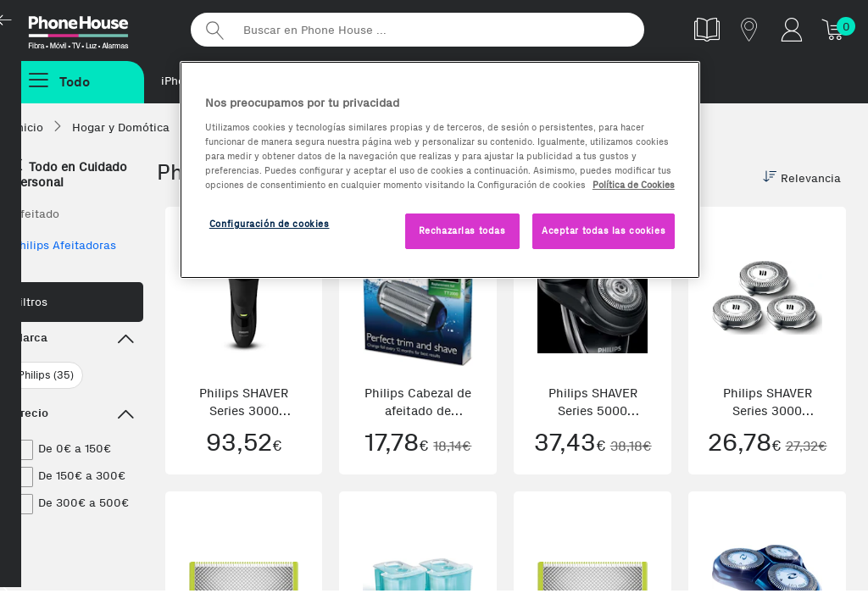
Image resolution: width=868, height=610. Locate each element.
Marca (74, 340)
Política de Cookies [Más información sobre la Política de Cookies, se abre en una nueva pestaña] (634, 185)
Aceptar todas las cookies (604, 230)
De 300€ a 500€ (83, 503)
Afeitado (36, 214)
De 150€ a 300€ (82, 476)
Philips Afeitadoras (64, 245)
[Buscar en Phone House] (417, 30)
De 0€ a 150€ (75, 449)
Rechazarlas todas (462, 230)
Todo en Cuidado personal (70, 175)
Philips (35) (46, 375)
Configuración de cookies (270, 224)
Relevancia (802, 178)
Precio (74, 415)
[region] (440, 170)
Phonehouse (93, 29)
